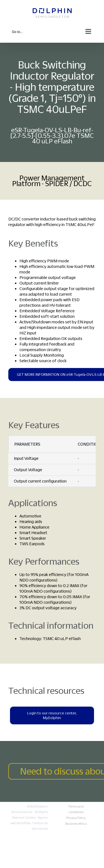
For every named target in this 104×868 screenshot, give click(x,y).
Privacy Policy (76, 818)
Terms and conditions (76, 809)
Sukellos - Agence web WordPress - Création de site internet (29, 823)
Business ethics (76, 824)
